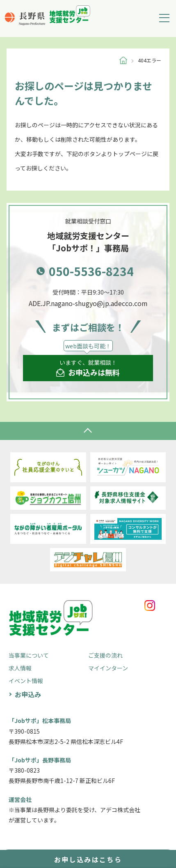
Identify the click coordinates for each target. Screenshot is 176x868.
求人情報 (20, 668)
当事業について (29, 655)
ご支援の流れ (105, 655)
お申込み (28, 694)
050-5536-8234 (91, 271)
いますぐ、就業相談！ (88, 368)
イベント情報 (26, 681)
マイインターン (108, 668)
